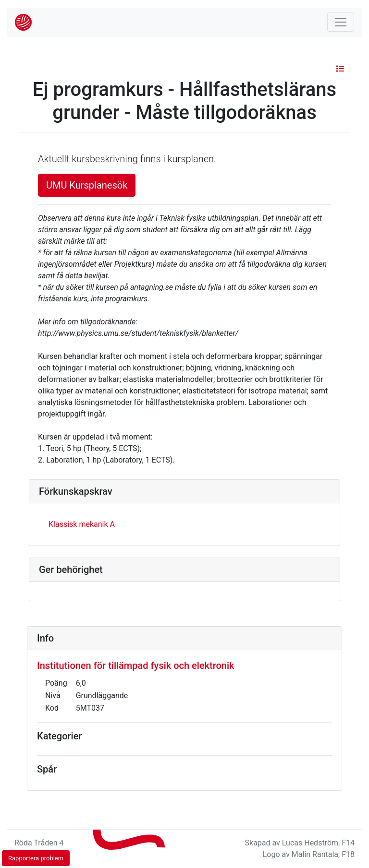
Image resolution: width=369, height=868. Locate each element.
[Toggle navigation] (341, 22)
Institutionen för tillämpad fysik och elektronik (136, 666)
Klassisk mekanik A (82, 524)
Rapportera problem (36, 858)
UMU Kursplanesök (87, 185)
